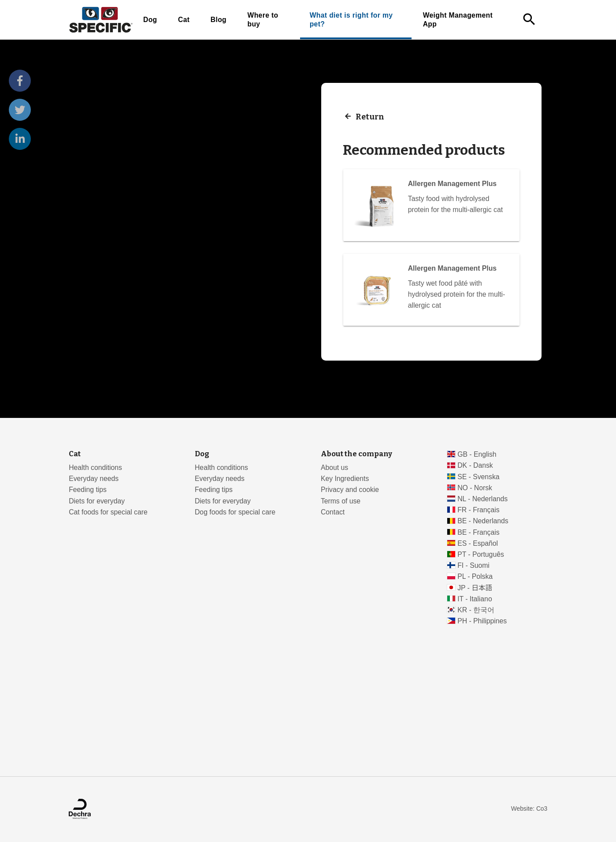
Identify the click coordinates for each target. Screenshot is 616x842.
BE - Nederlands (483, 521)
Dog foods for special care (235, 512)
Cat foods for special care (108, 512)
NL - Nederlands (482, 499)
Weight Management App (458, 20)
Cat (184, 20)
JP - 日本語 (475, 588)
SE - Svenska (478, 477)
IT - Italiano (475, 599)
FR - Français (478, 510)
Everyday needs (94, 479)
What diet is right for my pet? (351, 20)
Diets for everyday (97, 501)
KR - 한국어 (476, 610)
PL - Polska (475, 576)
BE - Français (478, 532)
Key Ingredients (345, 479)
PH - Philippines (482, 621)
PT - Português (481, 554)
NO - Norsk (475, 488)
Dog (150, 20)
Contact (333, 512)
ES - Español (478, 543)
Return (370, 116)
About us (334, 468)
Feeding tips (88, 490)
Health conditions (95, 468)
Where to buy (263, 20)
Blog (219, 20)
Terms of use (341, 501)
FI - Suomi (473, 565)
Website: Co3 (529, 809)
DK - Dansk (475, 465)
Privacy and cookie (350, 490)
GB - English (477, 454)
